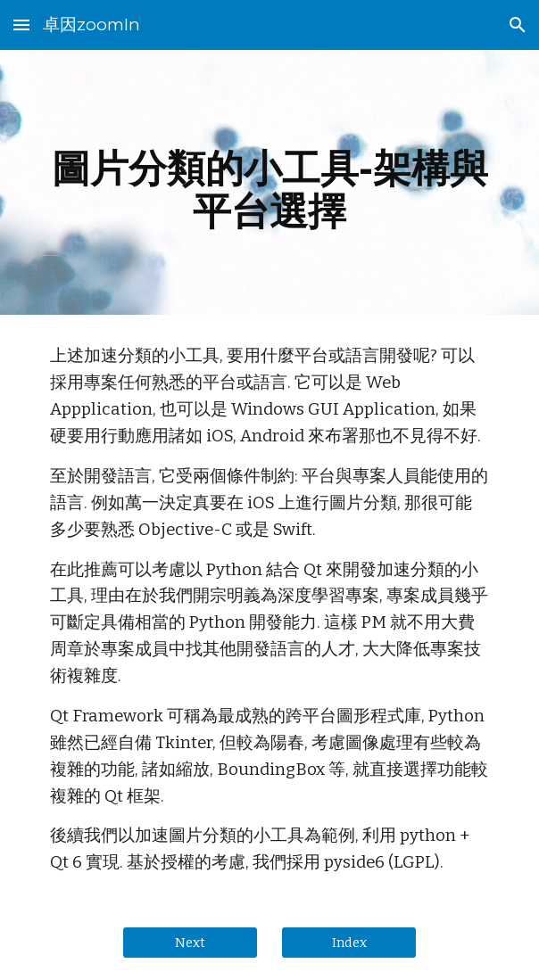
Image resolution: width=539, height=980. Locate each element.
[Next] (190, 943)
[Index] (348, 943)
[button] (21, 25)
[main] (269, 182)
